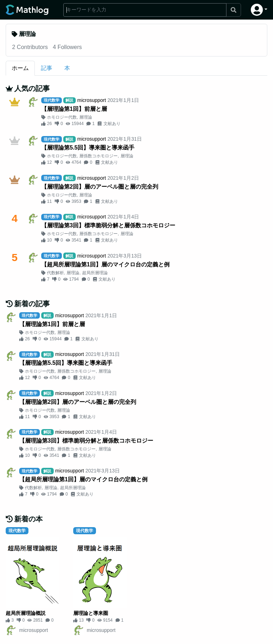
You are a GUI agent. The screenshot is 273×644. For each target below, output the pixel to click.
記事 (47, 68)
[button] (259, 10)
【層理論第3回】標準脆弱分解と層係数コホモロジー (108, 225)
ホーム (20, 68)
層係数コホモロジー (98, 156)
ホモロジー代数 (62, 117)
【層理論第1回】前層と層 (74, 109)
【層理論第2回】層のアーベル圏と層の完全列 (100, 187)
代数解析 (55, 273)
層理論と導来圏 (91, 613)
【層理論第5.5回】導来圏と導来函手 (88, 148)
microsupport (92, 100)
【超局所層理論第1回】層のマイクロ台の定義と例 (105, 264)
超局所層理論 (95, 273)
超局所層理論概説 (26, 613)
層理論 (86, 117)
